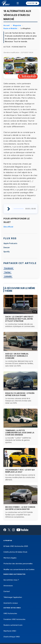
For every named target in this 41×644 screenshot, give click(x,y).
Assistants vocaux (11, 603)
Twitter (7, 272)
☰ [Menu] (18, 3)
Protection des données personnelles (18, 564)
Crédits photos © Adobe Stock (15, 552)
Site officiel (8, 227)
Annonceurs (8, 586)
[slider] (19, 209)
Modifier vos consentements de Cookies (19, 569)
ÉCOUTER (33, 3)
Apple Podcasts (10, 243)
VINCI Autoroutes (10, 613)
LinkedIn (8, 277)
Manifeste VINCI (10, 631)
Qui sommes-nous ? (11, 580)
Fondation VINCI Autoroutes (14, 619)
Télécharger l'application (13, 597)
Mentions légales (10, 558)
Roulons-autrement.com (13, 625)
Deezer (7, 248)
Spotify (7, 252)
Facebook (9, 268)
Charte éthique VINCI (12, 637)
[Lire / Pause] (26, 70)
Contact (7, 591)
